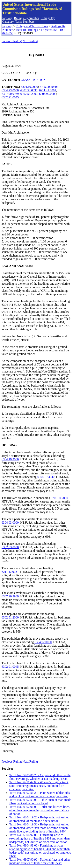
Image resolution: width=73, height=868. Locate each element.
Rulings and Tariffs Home (32, 26)
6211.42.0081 (48, 90)
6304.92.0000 (48, 94)
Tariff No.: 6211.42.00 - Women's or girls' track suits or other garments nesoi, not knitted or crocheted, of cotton (39, 786)
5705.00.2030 (48, 87)
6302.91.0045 (10, 97)
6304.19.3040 (46, 477)
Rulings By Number (27, 18)
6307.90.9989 (10, 94)
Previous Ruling (12, 41)
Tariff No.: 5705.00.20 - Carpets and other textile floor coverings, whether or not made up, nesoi (40, 777)
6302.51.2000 (29, 94)
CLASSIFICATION (33, 80)
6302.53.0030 (29, 90)
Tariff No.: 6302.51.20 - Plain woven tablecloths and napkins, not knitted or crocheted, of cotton (40, 794)
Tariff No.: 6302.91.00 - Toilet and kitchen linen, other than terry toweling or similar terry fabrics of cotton (40, 810)
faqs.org (7, 18)
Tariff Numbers (25, 22)
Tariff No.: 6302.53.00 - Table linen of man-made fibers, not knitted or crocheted (40, 802)
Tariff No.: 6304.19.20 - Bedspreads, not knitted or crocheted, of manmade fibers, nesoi (39, 819)
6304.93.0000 (10, 90)
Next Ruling (30, 41)
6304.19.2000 (29, 87)
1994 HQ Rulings (27, 30)
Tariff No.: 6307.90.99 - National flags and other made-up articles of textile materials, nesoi (40, 861)
